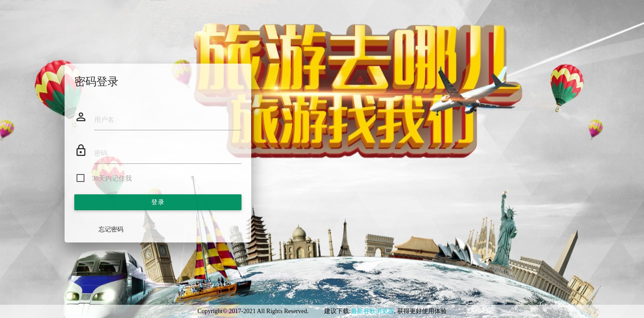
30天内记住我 (112, 178)
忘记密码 (111, 229)
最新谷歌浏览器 (372, 311)
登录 (158, 202)
